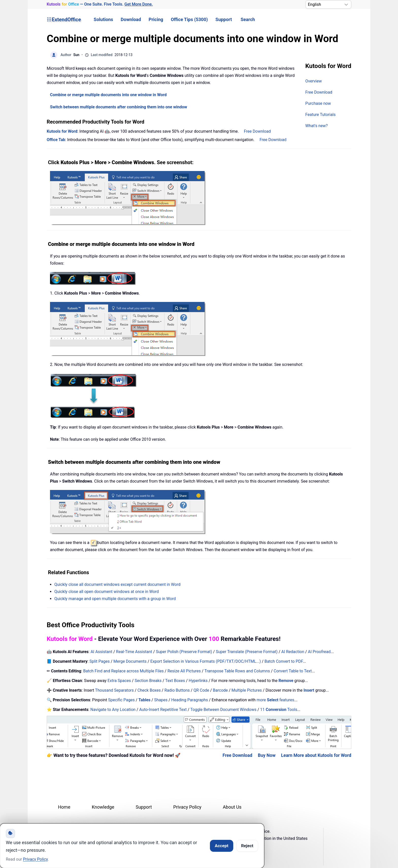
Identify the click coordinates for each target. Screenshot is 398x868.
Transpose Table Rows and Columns (237, 671)
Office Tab (56, 140)
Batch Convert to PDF (284, 661)
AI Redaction (293, 652)
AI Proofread (319, 652)
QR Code (201, 690)
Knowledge (103, 807)
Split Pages (99, 661)
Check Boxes (149, 690)
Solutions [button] (103, 19)
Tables (144, 700)
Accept (222, 846)
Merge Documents (130, 661)
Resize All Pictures (184, 671)
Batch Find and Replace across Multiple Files (123, 671)
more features (276, 700)
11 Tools (279, 710)
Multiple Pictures (247, 690)
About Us (232, 807)
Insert (309, 690)
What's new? (317, 126)
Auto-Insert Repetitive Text (163, 710)
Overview (314, 81)
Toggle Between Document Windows (223, 710)
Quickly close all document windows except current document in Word (117, 584)
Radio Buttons (177, 690)
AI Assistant (102, 652)
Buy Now (267, 755)
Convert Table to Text (293, 671)
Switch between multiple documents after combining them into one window (119, 107)
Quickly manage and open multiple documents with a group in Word (115, 599)
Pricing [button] (156, 19)
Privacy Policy (187, 807)
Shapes (161, 700)
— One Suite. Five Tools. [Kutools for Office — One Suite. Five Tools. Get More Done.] (100, 4)
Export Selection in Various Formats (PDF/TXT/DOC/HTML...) (205, 661)
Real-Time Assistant (134, 652)
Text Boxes (175, 681)
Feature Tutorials (320, 115)
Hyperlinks (198, 681)
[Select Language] (328, 4)
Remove (286, 681)
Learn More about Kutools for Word (316, 755)
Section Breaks (148, 681)
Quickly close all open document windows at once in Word (106, 592)
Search (248, 19)
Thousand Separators (114, 690)
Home (64, 807)
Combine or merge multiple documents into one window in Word (108, 95)
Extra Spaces (119, 681)
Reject (247, 846)
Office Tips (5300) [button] (189, 19)
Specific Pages (121, 700)
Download (131, 19)
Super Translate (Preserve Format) (247, 652)
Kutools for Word (62, 131)
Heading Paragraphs (190, 700)
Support (224, 19)
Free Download (319, 92)
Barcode (220, 690)
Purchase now (318, 103)
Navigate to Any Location (113, 710)
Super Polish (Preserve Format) (184, 652)
